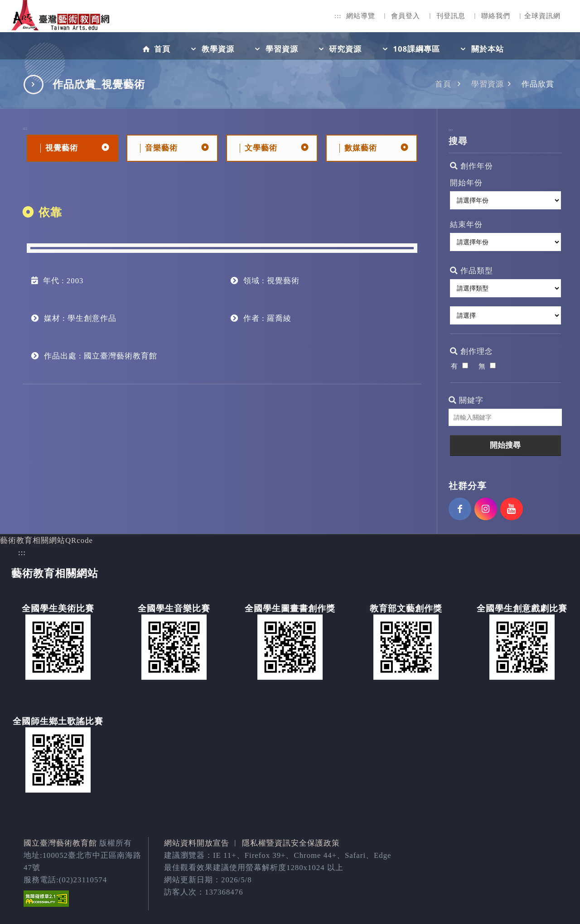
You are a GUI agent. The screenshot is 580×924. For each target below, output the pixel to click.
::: (338, 16)
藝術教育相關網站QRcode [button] (46, 540)
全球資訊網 (542, 16)
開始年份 (466, 183)
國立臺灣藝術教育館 (60, 843)
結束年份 (466, 225)
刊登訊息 (451, 16)
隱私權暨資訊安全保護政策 (291, 843)
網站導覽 (361, 16)
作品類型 (471, 271)
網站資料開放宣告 (197, 843)
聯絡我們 (496, 16)
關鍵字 (466, 400)
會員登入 (406, 16)
